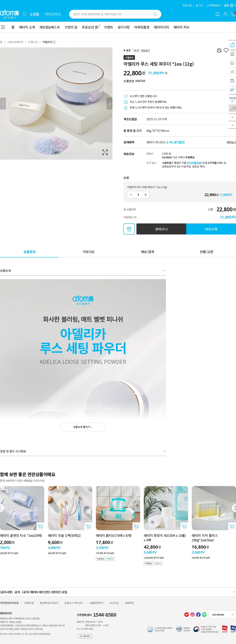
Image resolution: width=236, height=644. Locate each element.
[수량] (138, 195)
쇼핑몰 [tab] (34, 14)
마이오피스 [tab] (53, 14)
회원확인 (129, 603)
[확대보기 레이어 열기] (56, 104)
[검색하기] (155, 14)
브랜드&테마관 (15, 42)
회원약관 (29, 603)
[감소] (131, 195)
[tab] (29, 251)
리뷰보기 (145, 50)
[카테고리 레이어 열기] (3, 27)
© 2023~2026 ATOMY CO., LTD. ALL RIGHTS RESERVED (25, 634)
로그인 (199, 5)
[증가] (146, 195)
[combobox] (25, 14)
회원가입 (187, 5)
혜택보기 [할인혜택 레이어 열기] (231, 142)
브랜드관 (33, 42)
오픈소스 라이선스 (74, 603)
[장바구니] (233, 14)
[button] (232, 118)
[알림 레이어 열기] (218, 14)
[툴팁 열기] (166, 73)
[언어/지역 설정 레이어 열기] (230, 5)
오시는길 (114, 603)
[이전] (3, 104)
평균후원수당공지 (49, 603)
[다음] (110, 104)
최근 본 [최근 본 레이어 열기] (232, 99)
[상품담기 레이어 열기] (40, 526)
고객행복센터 (213, 5)
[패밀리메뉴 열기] (25, 14)
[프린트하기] (219, 50)
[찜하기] (226, 50)
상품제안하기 (97, 603)
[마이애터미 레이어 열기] (225, 14)
